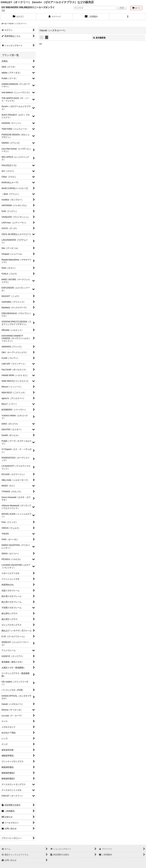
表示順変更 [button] (99, 38)
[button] (128, 17)
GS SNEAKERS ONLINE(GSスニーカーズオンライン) (28, 9)
